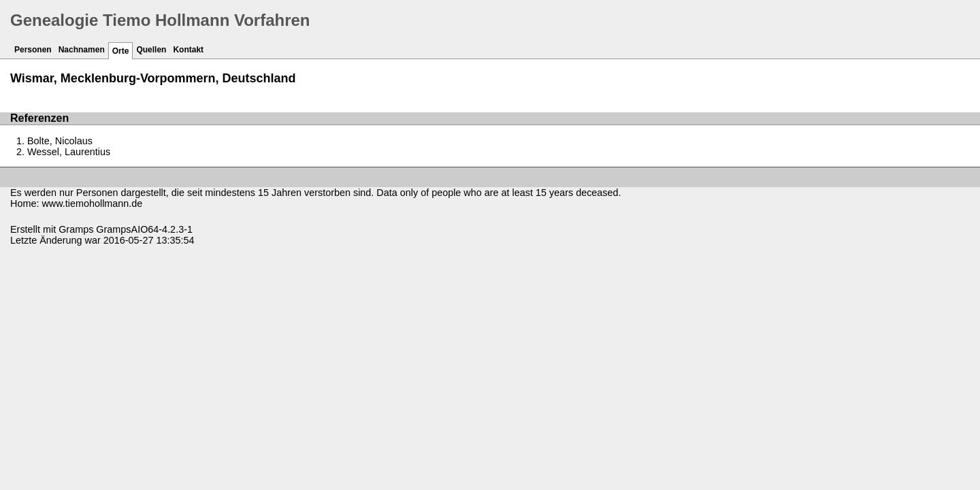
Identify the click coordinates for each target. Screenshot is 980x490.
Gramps (76, 229)
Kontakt (188, 50)
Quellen (151, 50)
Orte (121, 51)
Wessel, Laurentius (69, 152)
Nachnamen (82, 50)
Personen (33, 50)
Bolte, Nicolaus (60, 141)
